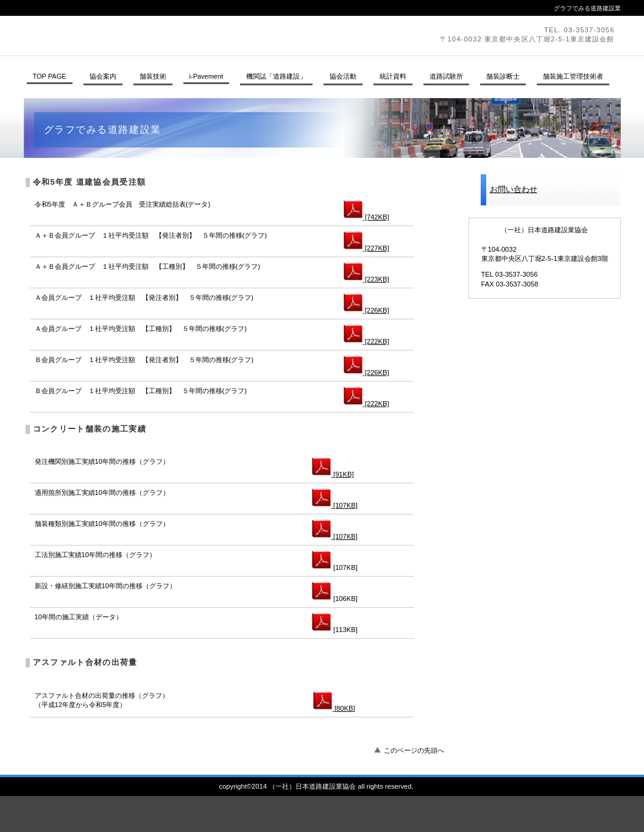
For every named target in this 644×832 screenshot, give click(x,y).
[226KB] (366, 310)
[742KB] (366, 217)
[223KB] (366, 279)
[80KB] (334, 708)
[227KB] (366, 248)
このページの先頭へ (414, 750)
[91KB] (333, 474)
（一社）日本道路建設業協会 (191, 35)
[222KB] (366, 341)
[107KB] (335, 505)
